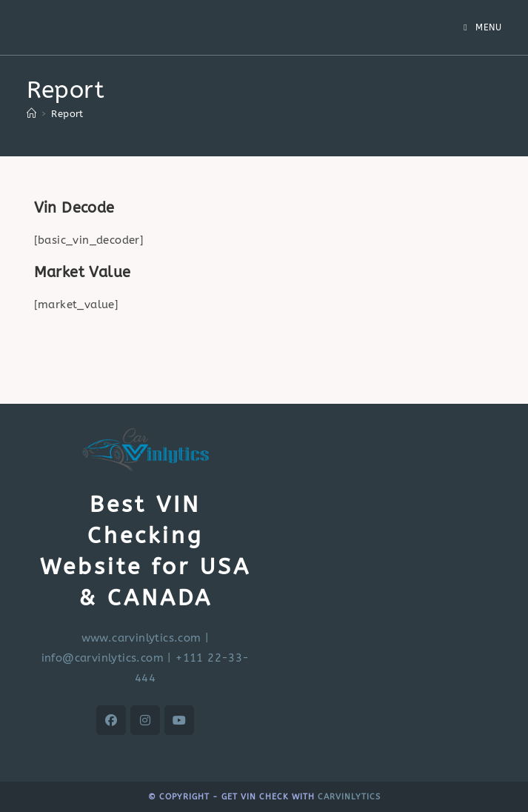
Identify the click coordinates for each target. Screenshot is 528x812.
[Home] (31, 114)
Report (67, 114)
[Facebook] (111, 720)
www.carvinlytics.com (141, 638)
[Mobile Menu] (482, 27)
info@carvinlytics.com (103, 658)
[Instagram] (145, 720)
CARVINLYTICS (349, 797)
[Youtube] (179, 720)
